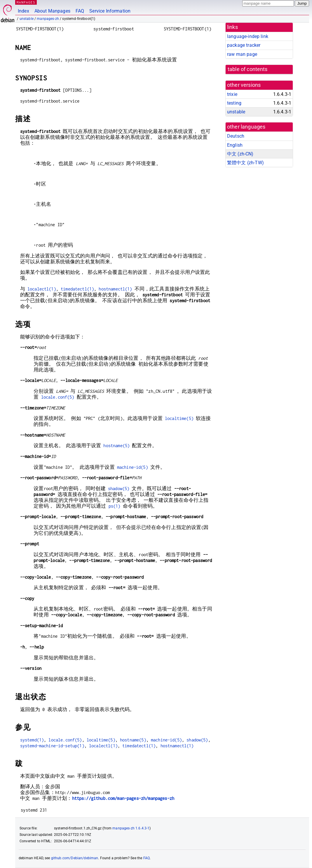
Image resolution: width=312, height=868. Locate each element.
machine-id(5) (133, 467)
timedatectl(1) (77, 289)
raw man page (242, 54)
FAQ (80, 11)
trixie (232, 94)
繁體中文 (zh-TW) (245, 163)
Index (23, 11)
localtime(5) (179, 418)
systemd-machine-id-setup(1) (52, 746)
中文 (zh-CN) (240, 154)
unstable (27, 19)
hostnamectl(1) (115, 289)
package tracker (244, 45)
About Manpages (52, 11)
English (235, 145)
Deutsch (236, 136)
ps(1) (115, 506)
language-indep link (248, 36)
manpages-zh (48, 19)
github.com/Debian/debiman (75, 858)
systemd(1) (32, 740)
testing (234, 103)
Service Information (110, 11)
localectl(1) (42, 289)
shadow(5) (119, 489)
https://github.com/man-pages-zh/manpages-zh (123, 798)
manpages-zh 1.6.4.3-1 (131, 828)
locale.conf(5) (58, 397)
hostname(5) (116, 446)
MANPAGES (26, 2)
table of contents (248, 69)
